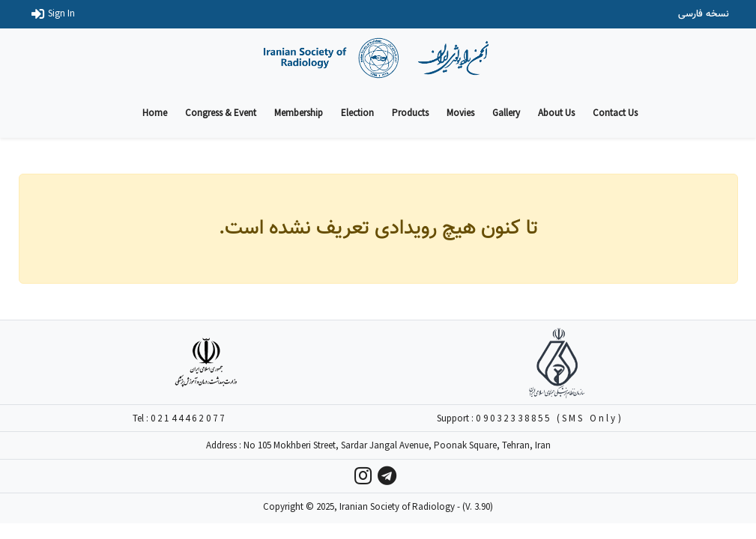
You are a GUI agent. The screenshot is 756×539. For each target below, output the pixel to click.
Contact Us (615, 113)
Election (357, 113)
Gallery (506, 113)
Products (410, 113)
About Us (556, 113)
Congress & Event (221, 113)
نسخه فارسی (704, 14)
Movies (460, 113)
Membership (299, 113)
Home (155, 113)
